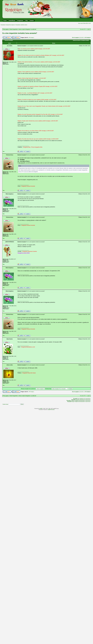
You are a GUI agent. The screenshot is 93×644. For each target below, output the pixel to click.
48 (85, 38)
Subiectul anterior (77, 40)
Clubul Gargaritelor (14, 29)
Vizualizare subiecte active (21, 25)
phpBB (41, 409)
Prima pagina (6, 29)
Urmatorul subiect (85, 40)
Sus (4, 151)
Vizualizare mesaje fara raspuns (8, 25)
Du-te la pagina (75, 38)
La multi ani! (33, 29)
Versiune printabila (9, 40)
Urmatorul (88, 38)
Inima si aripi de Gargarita (24, 29)
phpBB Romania (51, 410)
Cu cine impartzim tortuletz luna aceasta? (20, 33)
